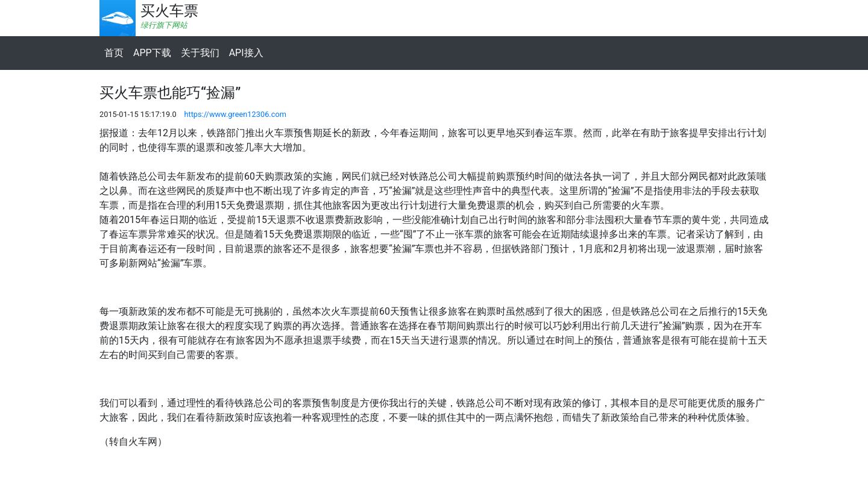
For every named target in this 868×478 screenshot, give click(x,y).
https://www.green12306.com (235, 114)
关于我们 (200, 53)
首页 (114, 53)
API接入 (246, 53)
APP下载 (152, 53)
